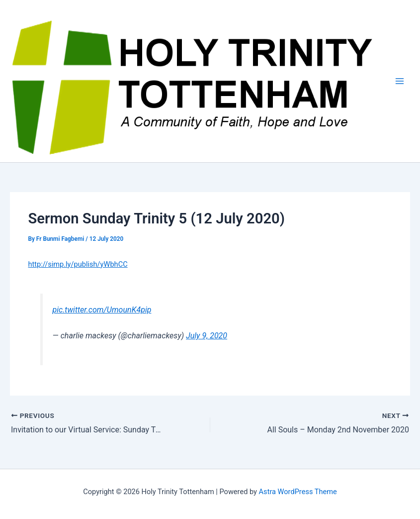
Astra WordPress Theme (298, 492)
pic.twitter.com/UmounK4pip (102, 310)
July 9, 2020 (207, 336)
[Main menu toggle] (400, 81)
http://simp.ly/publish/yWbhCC (78, 264)
